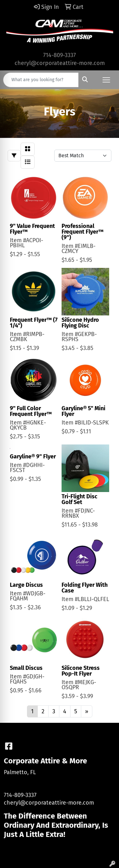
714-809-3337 (60, 55)
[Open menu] (106, 80)
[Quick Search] (41, 80)
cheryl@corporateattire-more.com (60, 63)
